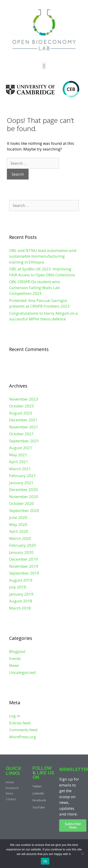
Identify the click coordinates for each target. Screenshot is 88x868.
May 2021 (18, 455)
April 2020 (19, 531)
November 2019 (24, 566)
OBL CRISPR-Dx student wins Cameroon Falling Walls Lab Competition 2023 (35, 288)
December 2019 (23, 559)
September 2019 (24, 573)
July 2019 (18, 587)
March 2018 (20, 608)
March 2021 (20, 469)
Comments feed (23, 730)
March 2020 (20, 538)
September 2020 (24, 511)
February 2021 (23, 476)
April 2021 (19, 462)
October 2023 (21, 406)
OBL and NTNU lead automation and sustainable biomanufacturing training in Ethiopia (43, 256)
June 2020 (18, 517)
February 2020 (23, 545)
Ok (45, 861)
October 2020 (21, 503)
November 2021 (24, 427)
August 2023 (21, 413)
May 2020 (18, 524)
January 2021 (21, 483)
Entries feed (20, 723)
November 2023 (24, 399)
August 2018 (21, 601)
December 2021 (23, 420)
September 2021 (24, 441)
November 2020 (24, 497)
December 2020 (23, 489)
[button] (44, 66)
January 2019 (21, 594)
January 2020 (21, 552)
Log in (15, 716)
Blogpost (17, 651)
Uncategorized (22, 672)
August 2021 (21, 448)
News (14, 665)
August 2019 (21, 580)
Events (15, 658)
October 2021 (21, 434)
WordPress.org (23, 737)
